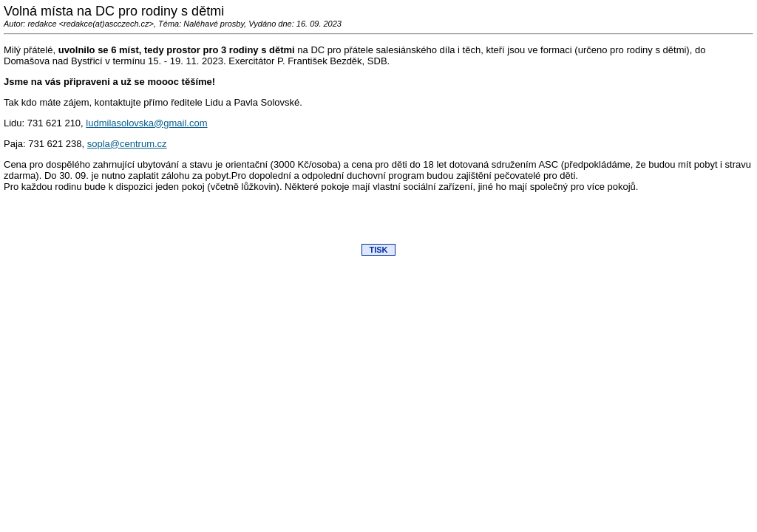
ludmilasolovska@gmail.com (146, 123)
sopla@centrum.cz (127, 144)
